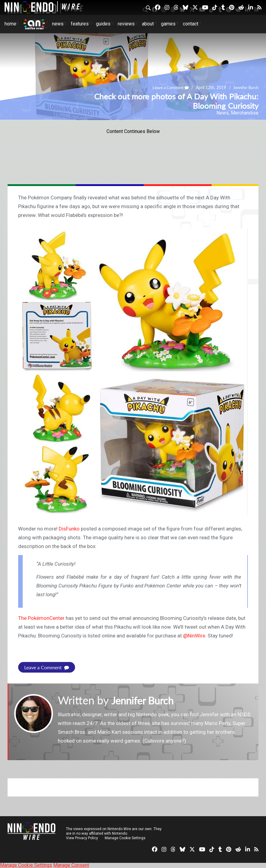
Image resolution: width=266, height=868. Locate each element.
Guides (103, 24)
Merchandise (245, 113)
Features (80, 24)
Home (10, 24)
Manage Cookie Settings (125, 838)
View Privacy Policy (82, 838)
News (58, 24)
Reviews (126, 24)
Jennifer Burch (245, 88)
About (148, 24)
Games (168, 24)
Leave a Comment (167, 88)
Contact (190, 24)
